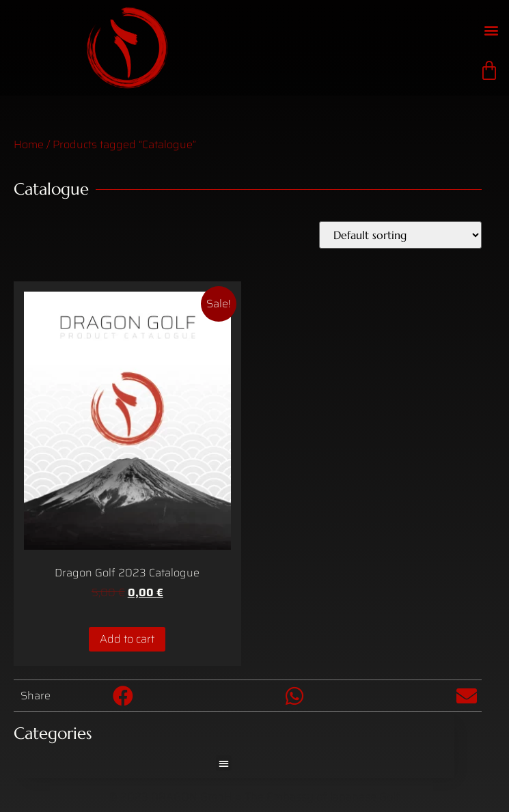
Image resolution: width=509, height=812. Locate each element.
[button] (491, 30)
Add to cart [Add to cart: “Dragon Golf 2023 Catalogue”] (127, 639)
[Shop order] (400, 235)
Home (29, 144)
